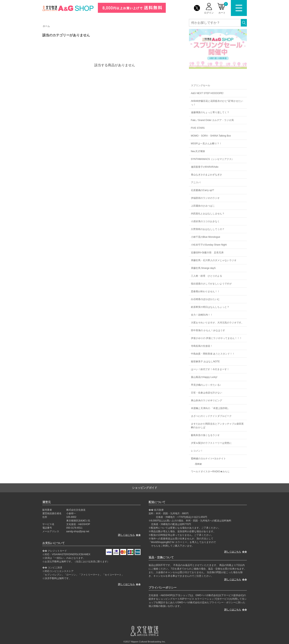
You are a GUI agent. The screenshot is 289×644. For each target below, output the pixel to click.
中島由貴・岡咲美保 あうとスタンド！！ (213, 354)
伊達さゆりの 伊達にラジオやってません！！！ (216, 338)
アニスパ (196, 182)
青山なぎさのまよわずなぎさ (207, 175)
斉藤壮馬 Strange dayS (203, 268)
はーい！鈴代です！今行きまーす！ (210, 369)
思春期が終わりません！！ (205, 291)
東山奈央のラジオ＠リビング (207, 400)
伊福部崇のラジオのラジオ (205, 198)
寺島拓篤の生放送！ (202, 346)
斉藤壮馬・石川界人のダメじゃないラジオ (214, 260)
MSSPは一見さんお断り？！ (206, 144)
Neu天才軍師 (198, 151)
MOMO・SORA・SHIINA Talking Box (211, 136)
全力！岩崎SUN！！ (202, 315)
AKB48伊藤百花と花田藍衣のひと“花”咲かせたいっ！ (217, 103)
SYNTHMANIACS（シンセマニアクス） (212, 159)
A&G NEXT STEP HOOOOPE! (207, 93)
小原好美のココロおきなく (205, 221)
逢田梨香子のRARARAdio (205, 167)
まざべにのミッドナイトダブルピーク (211, 416)
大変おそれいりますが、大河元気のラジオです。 (217, 323)
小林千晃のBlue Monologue (206, 237)
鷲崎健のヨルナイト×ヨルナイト (208, 459)
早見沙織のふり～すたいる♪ (206, 385)
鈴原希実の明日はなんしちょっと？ (210, 307)
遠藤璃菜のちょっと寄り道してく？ (210, 112)
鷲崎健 (198, 464)
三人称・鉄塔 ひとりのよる (207, 276)
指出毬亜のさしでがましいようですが (211, 284)
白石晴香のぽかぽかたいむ (205, 299)
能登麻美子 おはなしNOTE (205, 362)
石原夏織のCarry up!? (203, 190)
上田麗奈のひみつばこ (203, 206)
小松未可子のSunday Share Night (209, 245)
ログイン (209, 13)
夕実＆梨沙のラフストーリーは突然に (211, 443)
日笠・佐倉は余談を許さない (207, 393)
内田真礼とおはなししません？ (208, 214)
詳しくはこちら (126, 535)
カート (223, 8)
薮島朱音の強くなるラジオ (205, 435)
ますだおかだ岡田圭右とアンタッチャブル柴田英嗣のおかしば (217, 426)
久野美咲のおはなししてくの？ (208, 229)
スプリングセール (201, 85)
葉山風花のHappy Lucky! (204, 377)
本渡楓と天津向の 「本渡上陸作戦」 (210, 408)
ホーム (46, 26)
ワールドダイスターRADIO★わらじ (210, 472)
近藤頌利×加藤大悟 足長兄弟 (207, 253)
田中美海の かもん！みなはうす (208, 330)
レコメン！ (197, 451)
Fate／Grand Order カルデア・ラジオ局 (212, 120)
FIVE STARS (198, 128)
